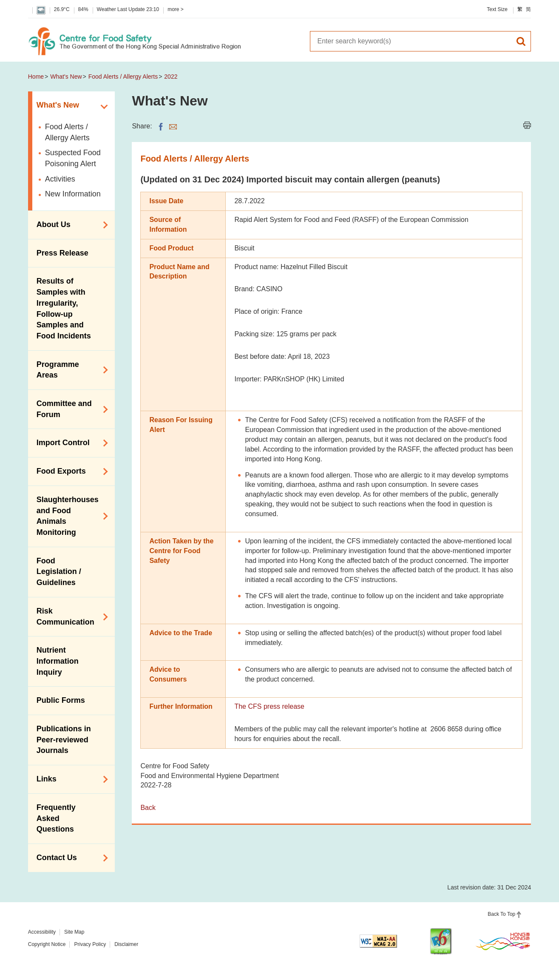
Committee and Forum (70, 409)
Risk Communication (70, 616)
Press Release (62, 253)
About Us (70, 225)
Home (36, 77)
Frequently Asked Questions (56, 818)
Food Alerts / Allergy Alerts (123, 77)
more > (176, 9)
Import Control (70, 443)
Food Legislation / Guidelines (59, 572)
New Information (73, 194)
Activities (60, 179)
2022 (171, 77)
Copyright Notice (47, 944)
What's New (66, 77)
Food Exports (70, 472)
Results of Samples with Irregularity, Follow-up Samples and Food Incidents (64, 308)
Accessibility (42, 932)
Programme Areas (70, 370)
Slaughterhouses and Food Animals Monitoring (70, 516)
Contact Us (70, 858)
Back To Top (501, 914)
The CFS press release (269, 706)
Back (148, 808)
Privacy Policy (90, 944)
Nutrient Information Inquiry (58, 661)
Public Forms (61, 700)
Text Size (497, 9)
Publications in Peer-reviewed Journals (64, 740)
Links (70, 779)
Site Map (74, 932)
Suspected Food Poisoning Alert (73, 158)
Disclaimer (126, 944)
